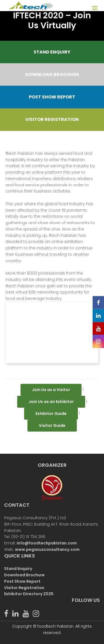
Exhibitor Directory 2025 (29, 594)
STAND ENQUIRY (52, 52)
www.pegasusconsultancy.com (47, 549)
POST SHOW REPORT (52, 97)
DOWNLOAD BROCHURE (52, 74)
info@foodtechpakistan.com (47, 543)
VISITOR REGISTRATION (52, 119)
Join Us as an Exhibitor (51, 402)
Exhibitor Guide (51, 414)
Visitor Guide (52, 425)
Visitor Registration (24, 588)
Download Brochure (24, 575)
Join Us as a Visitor (51, 390)
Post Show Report (22, 581)
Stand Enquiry (18, 569)
